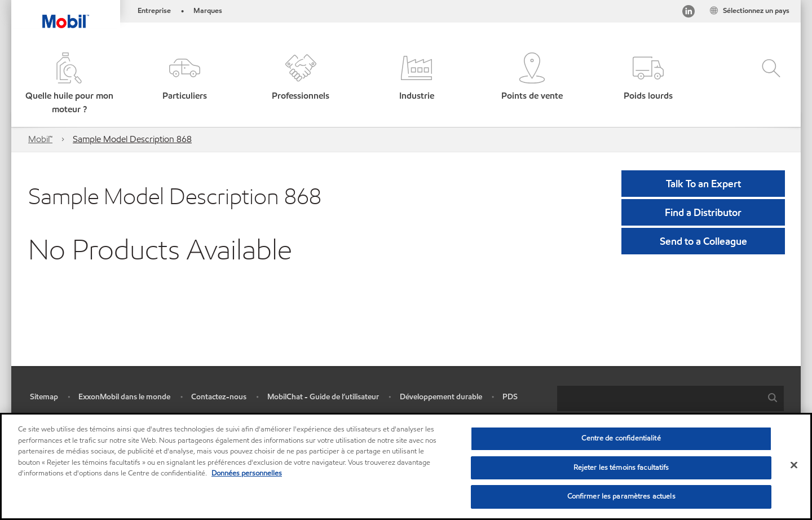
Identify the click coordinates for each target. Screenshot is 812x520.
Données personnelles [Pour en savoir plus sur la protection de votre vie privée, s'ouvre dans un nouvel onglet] (247, 473)
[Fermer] (794, 465)
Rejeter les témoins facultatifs (621, 468)
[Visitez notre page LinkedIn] (689, 13)
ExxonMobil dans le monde (124, 397)
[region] (406, 466)
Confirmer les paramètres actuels (621, 496)
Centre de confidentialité (621, 438)
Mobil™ (40, 139)
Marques (208, 11)
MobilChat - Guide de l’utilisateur (323, 397)
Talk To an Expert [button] (703, 184)
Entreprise (154, 11)
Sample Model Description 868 (132, 139)
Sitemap (44, 397)
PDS (510, 397)
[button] (69, 84)
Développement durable (441, 397)
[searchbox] (659, 398)
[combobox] (670, 398)
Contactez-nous (219, 397)
